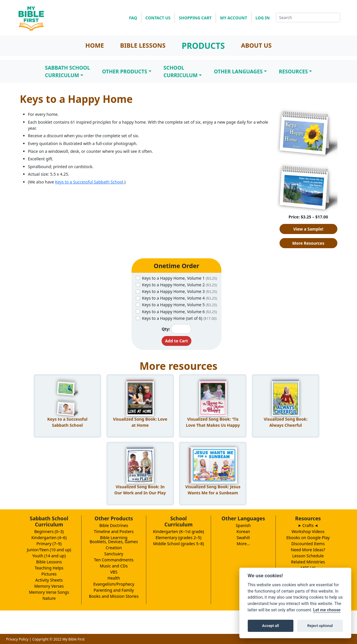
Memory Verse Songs (49, 592)
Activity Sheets (49, 580)
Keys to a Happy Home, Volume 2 (179, 285)
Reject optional (320, 626)
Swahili (243, 538)
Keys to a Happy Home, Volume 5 (179, 305)
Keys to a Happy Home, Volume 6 (179, 312)
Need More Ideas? (308, 550)
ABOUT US (256, 45)
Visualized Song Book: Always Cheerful (285, 422)
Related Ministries (308, 562)
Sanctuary (114, 554)
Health (114, 578)
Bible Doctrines (114, 525)
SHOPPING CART (195, 18)
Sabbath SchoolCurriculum (68, 71)
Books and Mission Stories (114, 596)
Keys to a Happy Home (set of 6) (179, 318)
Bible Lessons (49, 562)
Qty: (166, 329)
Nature (49, 598)
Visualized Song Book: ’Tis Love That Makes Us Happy (213, 422)
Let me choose (327, 610)
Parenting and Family (114, 590)
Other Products (125, 71)
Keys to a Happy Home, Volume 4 (179, 298)
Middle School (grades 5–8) (178, 544)
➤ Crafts (308, 525)
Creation (114, 548)
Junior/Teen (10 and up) (49, 550)
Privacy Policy (17, 639)
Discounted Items (308, 544)
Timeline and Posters (114, 531)
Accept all (271, 626)
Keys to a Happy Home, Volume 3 (179, 291)
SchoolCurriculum (181, 71)
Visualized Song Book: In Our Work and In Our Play (140, 490)
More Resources (308, 243)
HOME (95, 45)
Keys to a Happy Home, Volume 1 (179, 278)
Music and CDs (114, 566)
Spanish (243, 525)
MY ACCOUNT (234, 18)
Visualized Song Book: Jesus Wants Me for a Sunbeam (213, 490)
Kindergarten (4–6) (49, 538)
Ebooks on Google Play (308, 538)
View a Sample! (308, 229)
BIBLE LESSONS (143, 45)
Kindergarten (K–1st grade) (178, 531)
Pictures (49, 574)
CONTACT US (158, 18)
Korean (243, 531)
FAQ (133, 18)
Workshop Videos (308, 531)
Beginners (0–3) (49, 531)
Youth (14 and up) (49, 556)
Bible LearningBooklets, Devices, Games (114, 540)
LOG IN (263, 18)
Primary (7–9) (49, 544)
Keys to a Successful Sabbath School (89, 182)
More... (243, 544)
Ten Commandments (114, 560)
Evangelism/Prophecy (114, 584)
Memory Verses (49, 586)
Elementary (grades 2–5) (178, 538)
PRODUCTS (203, 46)
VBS (114, 572)
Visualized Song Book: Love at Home (140, 422)
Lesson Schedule (308, 556)
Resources (293, 71)
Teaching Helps (49, 568)
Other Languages (238, 71)
